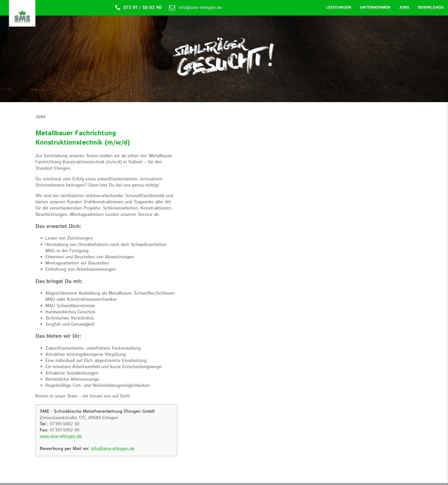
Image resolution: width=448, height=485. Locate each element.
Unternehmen (375, 8)
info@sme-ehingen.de (113, 449)
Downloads (431, 8)
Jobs (404, 8)
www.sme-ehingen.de (61, 436)
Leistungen (339, 8)
